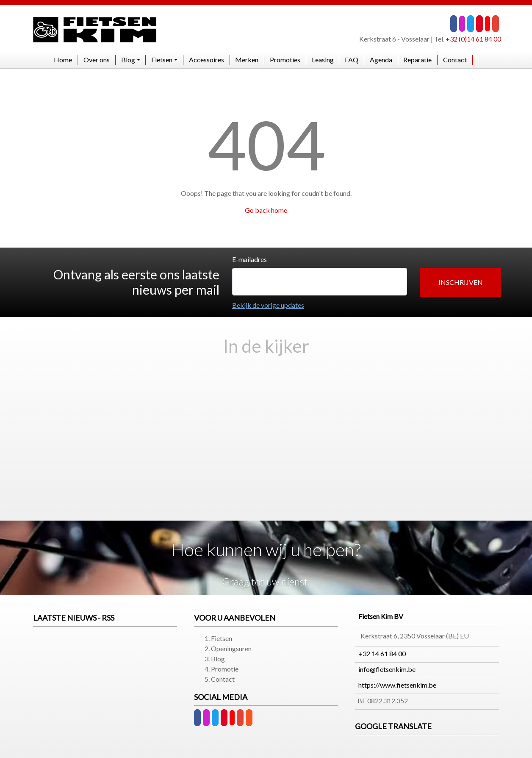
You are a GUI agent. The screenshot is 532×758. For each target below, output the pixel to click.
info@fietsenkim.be (387, 669)
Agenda (381, 60)
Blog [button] (128, 60)
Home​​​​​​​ (63, 60)
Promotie (225, 669)
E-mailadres (249, 259)
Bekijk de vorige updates (268, 305)
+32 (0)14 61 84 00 (473, 39)
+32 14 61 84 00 (382, 653)
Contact (455, 60)
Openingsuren (231, 648)
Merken (247, 60)
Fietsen (222, 638)
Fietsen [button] (162, 60)
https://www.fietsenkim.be (397, 685)
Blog (218, 659)
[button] (460, 282)
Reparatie (417, 60)
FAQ (352, 60)
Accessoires (206, 60)
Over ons (97, 60)
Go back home (266, 210)
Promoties (285, 60)
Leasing (323, 60)
